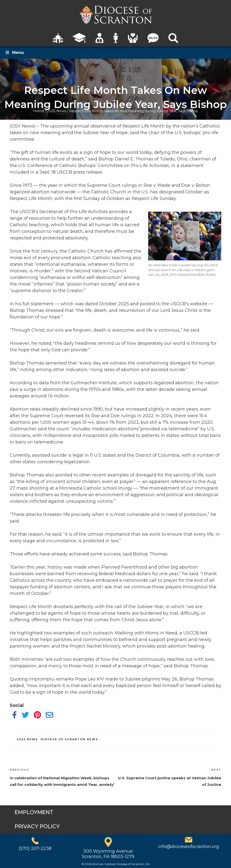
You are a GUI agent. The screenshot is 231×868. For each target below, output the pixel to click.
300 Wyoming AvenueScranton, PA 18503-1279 (108, 854)
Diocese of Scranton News (69, 739)
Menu (14, 53)
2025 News (57, 111)
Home (39, 111)
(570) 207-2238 (35, 848)
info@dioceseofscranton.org (189, 847)
